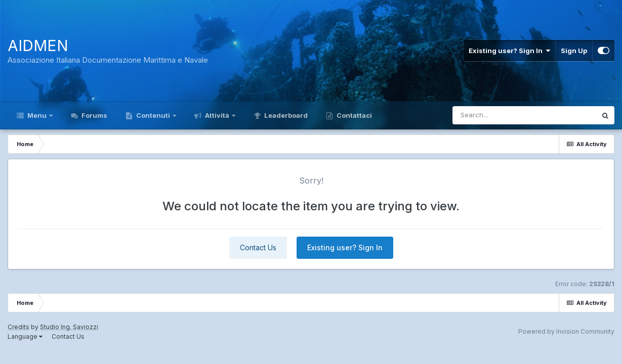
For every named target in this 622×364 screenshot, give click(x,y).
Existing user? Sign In (509, 51)
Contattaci (354, 115)
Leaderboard (285, 115)
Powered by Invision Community (566, 331)
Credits (18, 327)
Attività (217, 115)
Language (25, 336)
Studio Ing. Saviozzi (69, 327)
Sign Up (574, 51)
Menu (37, 115)
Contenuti (153, 115)
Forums (94, 115)
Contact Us (258, 247)
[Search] (497, 115)
